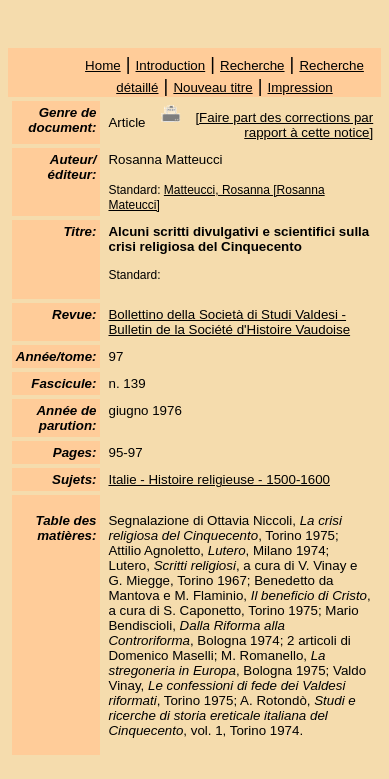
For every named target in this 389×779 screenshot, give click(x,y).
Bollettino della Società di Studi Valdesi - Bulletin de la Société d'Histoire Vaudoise (229, 322)
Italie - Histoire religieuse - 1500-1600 (219, 479)
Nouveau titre (212, 87)
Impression (300, 87)
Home (103, 65)
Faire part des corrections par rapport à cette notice (286, 125)
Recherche (252, 65)
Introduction (171, 65)
